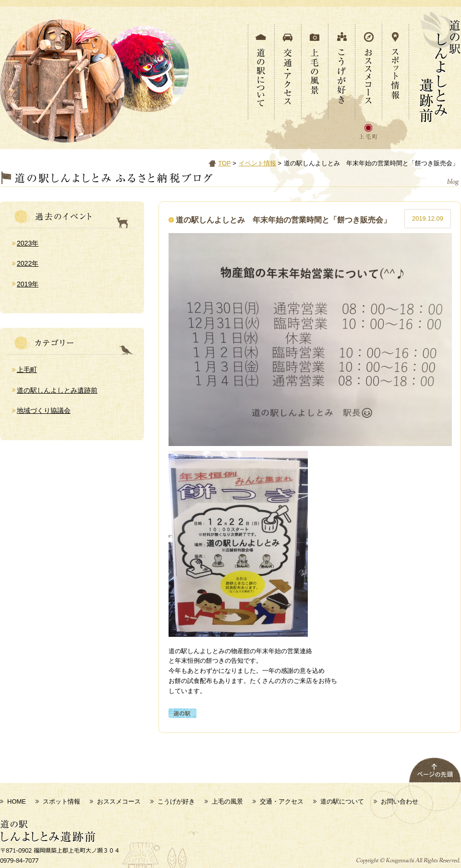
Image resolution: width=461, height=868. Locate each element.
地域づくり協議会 (44, 410)
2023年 (28, 243)
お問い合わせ (400, 801)
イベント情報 (257, 163)
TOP (224, 163)
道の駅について (342, 801)
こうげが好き (176, 801)
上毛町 (27, 370)
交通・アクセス (282, 801)
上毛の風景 (227, 801)
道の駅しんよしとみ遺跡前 (57, 390)
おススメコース (119, 801)
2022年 (28, 263)
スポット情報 (61, 801)
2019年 (28, 284)
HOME (17, 801)
